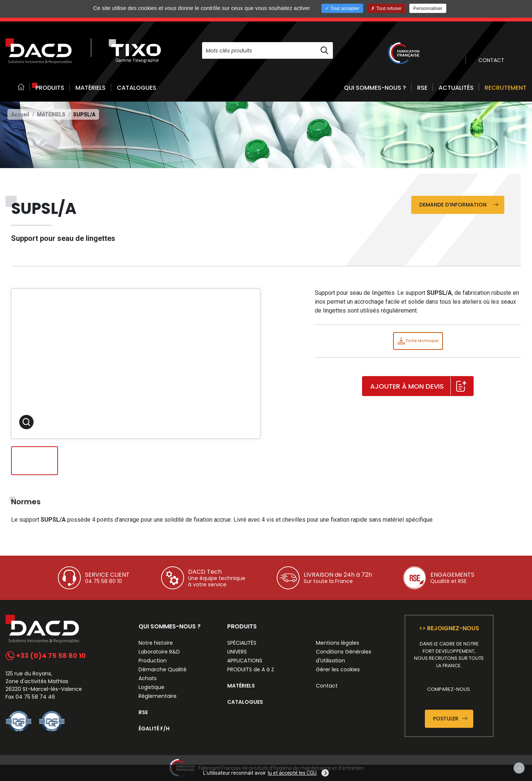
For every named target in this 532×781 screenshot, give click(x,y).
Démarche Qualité (163, 669)
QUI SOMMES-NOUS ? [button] (375, 88)
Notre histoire (156, 643)
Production (153, 661)
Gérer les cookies (338, 669)
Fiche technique (418, 341)
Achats (148, 678)
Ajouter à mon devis (418, 386)
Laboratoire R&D (159, 652)
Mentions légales (337, 643)
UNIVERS (237, 652)
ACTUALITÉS (456, 88)
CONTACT (491, 60)
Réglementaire (158, 696)
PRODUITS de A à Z (251, 669)
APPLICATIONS (245, 661)
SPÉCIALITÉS (242, 643)
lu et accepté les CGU (292, 773)
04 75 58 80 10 (103, 581)
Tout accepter (342, 8)
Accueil (20, 115)
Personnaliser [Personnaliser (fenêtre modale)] (428, 8)
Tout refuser (386, 8)
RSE (422, 88)
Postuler (450, 719)
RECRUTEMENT (506, 88)
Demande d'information (459, 205)
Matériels (51, 115)
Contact (327, 686)
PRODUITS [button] (50, 88)
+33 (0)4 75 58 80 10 (46, 656)
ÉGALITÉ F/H (154, 729)
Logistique (151, 687)
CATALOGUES (137, 88)
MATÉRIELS (91, 88)
